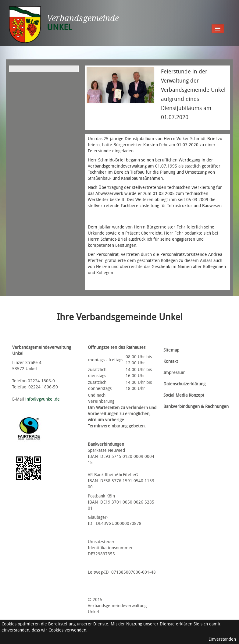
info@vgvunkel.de (43, 399)
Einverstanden (222, 639)
